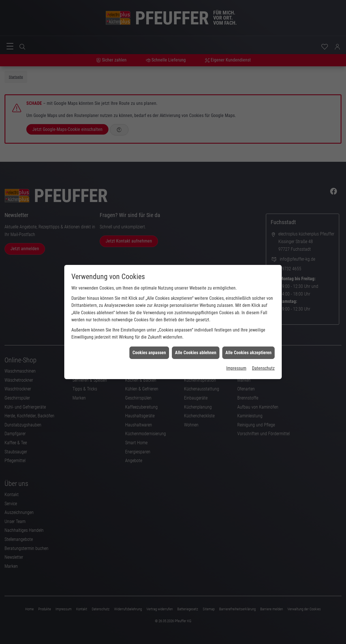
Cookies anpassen (149, 340)
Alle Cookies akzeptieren (248, 340)
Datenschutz (263, 356)
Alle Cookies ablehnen (196, 340)
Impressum (236, 356)
